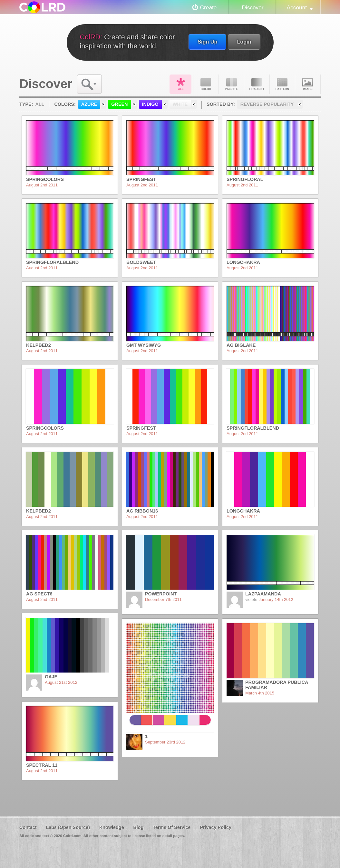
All (180, 84)
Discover (253, 7)
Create (209, 7)
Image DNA (308, 84)
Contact (28, 827)
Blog (138, 827)
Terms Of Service (172, 827)
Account (297, 7)
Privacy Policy (216, 827)
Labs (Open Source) (68, 827)
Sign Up (207, 42)
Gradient (257, 84)
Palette (231, 84)
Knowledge (112, 827)
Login (244, 42)
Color (206, 84)
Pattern (282, 84)
